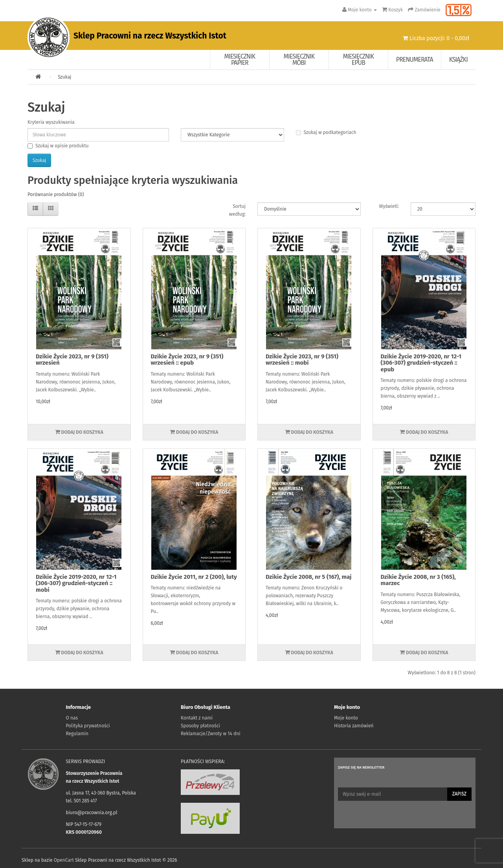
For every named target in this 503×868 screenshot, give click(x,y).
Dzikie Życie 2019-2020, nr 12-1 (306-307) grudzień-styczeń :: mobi (76, 583)
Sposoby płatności (200, 726)
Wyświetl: (389, 206)
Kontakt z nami (197, 718)
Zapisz (459, 794)
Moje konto (346, 718)
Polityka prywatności (88, 726)
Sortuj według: (237, 210)
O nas (72, 718)
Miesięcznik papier (240, 60)
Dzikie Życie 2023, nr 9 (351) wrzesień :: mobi (302, 360)
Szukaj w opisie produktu (58, 146)
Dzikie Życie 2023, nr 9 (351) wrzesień (72, 360)
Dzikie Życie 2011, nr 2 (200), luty (194, 577)
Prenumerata (415, 60)
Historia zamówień (354, 726)
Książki (458, 60)
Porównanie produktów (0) (56, 195)
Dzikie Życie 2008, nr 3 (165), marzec (418, 580)
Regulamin (77, 734)
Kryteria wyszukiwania (51, 122)
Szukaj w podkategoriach (326, 132)
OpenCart (64, 860)
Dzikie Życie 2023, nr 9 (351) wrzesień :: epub (187, 360)
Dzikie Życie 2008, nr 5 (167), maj (309, 577)
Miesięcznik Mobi (299, 60)
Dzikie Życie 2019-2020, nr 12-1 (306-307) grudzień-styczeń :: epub (421, 363)
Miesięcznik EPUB (359, 60)
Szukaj (64, 77)
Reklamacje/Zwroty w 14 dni (211, 734)
